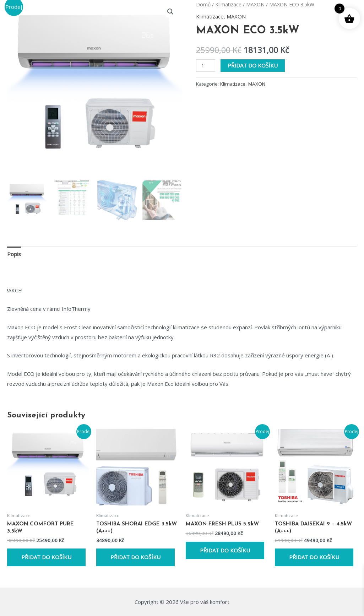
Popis (14, 254)
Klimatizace (228, 4)
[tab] (14, 254)
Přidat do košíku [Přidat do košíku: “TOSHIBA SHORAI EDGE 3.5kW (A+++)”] (135, 557)
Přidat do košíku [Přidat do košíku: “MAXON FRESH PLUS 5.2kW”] (225, 550)
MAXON (255, 4)
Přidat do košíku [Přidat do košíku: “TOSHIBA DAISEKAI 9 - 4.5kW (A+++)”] (314, 557)
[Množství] (206, 66)
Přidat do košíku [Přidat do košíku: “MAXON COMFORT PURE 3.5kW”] (46, 557)
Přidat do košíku (253, 65)
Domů (203, 4)
